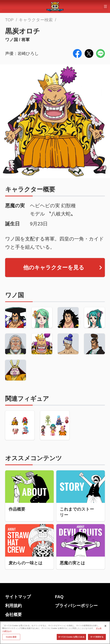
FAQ (59, 597)
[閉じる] (105, 627)
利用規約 (13, 606)
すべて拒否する (97, 638)
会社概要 (13, 615)
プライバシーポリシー (76, 606)
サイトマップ (18, 597)
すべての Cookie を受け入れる (71, 638)
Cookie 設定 (11, 638)
